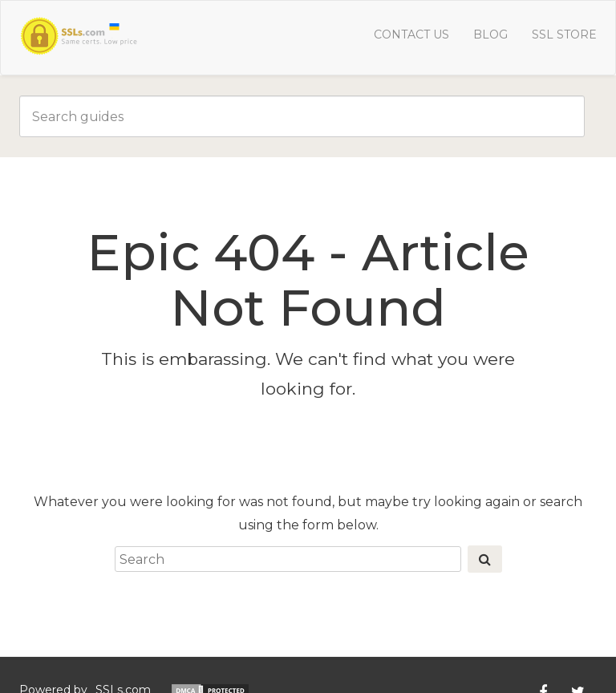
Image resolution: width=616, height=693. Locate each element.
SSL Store (564, 34)
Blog (490, 34)
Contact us (411, 34)
